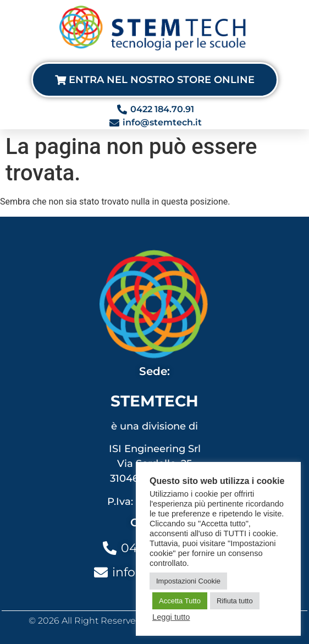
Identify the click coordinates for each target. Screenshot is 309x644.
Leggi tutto (171, 617)
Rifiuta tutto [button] (235, 601)
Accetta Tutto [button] (180, 601)
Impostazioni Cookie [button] (188, 581)
